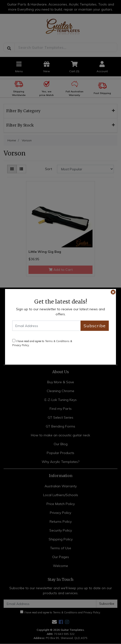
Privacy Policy (21, 345)
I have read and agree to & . (42, 343)
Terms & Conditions (57, 341)
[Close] (113, 292)
